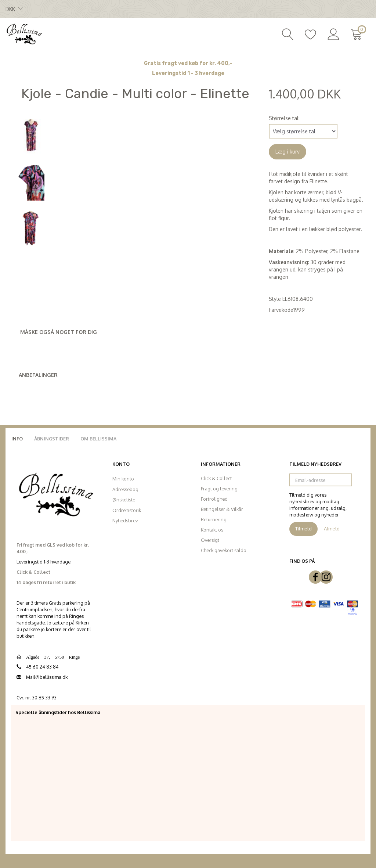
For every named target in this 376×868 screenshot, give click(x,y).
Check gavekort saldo (224, 550)
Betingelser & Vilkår (222, 509)
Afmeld (332, 529)
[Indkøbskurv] (358, 33)
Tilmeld (303, 529)
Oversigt (210, 540)
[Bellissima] (24, 33)
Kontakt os (212, 530)
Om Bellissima (98, 439)
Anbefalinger (38, 375)
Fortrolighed (214, 499)
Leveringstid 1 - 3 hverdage (188, 73)
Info (17, 439)
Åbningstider (52, 439)
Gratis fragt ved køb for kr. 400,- (188, 63)
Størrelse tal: (284, 118)
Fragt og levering (219, 489)
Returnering (214, 519)
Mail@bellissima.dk (47, 677)
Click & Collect (216, 478)
